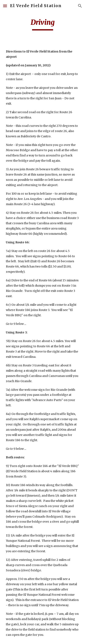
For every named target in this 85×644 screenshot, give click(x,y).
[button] (5, 6)
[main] (42, 24)
